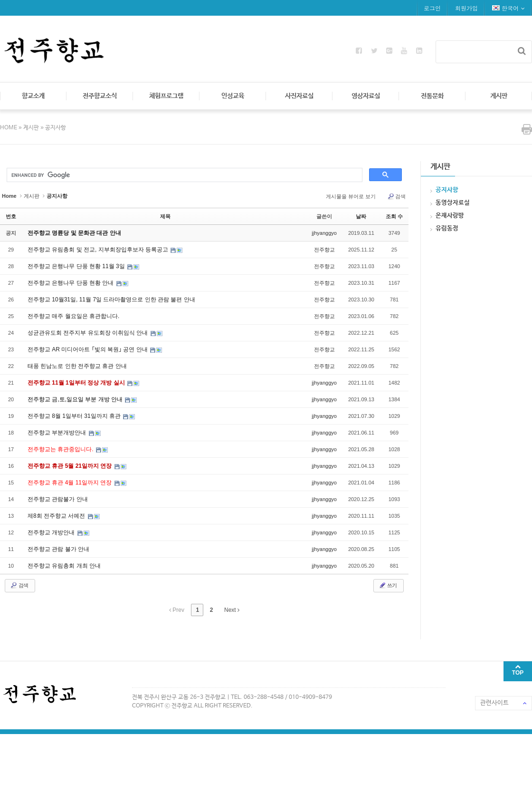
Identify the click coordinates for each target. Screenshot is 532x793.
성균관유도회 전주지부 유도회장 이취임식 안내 (89, 333)
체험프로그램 (166, 96)
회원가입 (466, 8)
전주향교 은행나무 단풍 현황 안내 (71, 283)
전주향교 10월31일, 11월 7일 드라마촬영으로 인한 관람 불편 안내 (111, 300)
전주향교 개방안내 (52, 532)
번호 (11, 216)
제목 (165, 216)
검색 (396, 196)
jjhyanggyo (324, 233)
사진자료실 (299, 96)
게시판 (499, 96)
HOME (9, 128)
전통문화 (432, 96)
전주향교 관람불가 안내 (58, 499)
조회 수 (394, 216)
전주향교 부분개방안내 (58, 433)
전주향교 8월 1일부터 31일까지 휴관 (75, 416)
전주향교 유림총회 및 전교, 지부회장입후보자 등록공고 (99, 250)
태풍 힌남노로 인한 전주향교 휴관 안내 (77, 366)
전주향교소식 (100, 96)
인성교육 (233, 96)
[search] (184, 175)
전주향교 (324, 250)
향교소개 (33, 96)
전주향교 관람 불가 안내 (58, 549)
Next (232, 610)
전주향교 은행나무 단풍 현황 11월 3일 (77, 266)
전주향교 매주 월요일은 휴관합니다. (73, 316)
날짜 (361, 216)
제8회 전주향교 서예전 (57, 516)
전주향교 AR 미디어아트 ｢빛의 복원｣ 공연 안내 (88, 349)
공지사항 (56, 128)
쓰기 (388, 585)
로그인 (432, 8)
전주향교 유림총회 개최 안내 (64, 566)
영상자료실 (366, 96)
